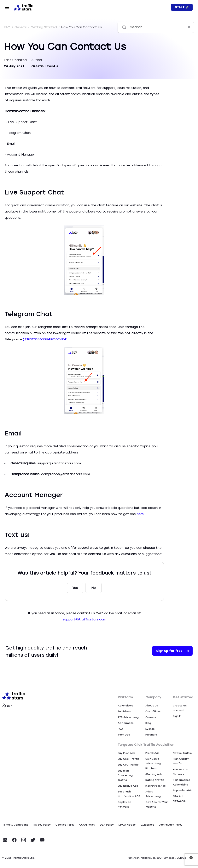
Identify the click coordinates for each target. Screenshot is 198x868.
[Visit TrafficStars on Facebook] (14, 840)
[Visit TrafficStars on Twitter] (33, 840)
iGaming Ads (154, 774)
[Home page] (23, 7)
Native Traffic (182, 753)
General (21, 27)
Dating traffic (155, 780)
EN (6, 705)
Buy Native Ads (128, 786)
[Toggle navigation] (7, 7)
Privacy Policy (42, 825)
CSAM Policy (87, 825)
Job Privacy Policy (171, 825)
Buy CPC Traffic (128, 765)
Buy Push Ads (126, 753)
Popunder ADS (182, 790)
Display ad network (125, 804)
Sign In (177, 716)
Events (150, 729)
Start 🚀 (182, 7)
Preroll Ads (152, 753)
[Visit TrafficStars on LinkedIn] (5, 840)
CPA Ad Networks (179, 799)
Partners (151, 735)
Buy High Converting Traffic (125, 775)
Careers (151, 717)
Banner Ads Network (180, 772)
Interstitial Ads (155, 786)
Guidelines (147, 825)
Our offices (153, 711)
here (140, 514)
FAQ (8, 27)
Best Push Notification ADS (129, 794)
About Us (152, 706)
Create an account (180, 708)
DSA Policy (107, 825)
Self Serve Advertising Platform (153, 763)
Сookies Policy (65, 825)
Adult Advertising (153, 794)
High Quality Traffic (181, 761)
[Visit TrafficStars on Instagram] (24, 840)
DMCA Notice (127, 825)
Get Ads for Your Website (157, 804)
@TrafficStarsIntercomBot (45, 339)
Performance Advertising (182, 782)
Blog (148, 723)
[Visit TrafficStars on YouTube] (42, 840)
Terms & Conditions (15, 825)
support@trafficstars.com (84, 619)
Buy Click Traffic (128, 759)
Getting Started (44, 27)
